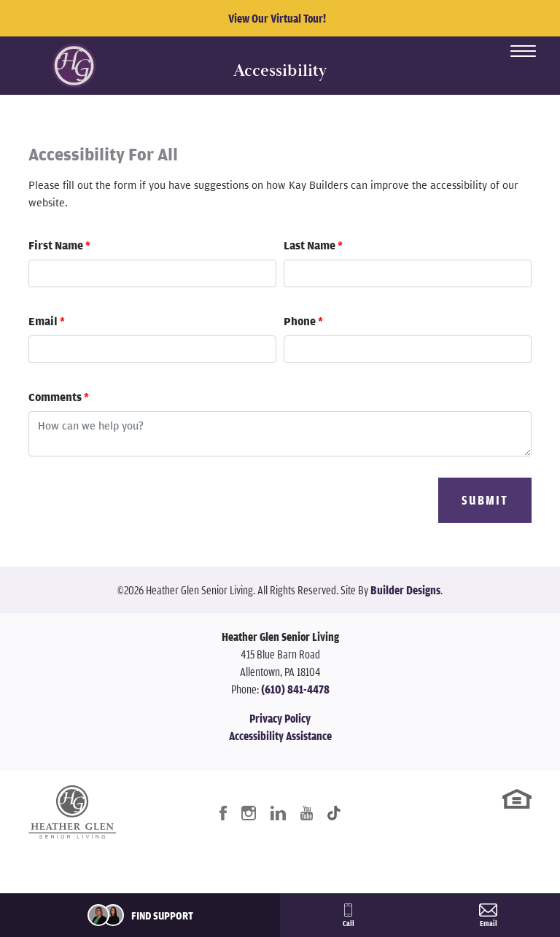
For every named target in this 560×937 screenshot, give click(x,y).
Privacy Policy (280, 718)
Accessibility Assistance (280, 736)
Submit (485, 500)
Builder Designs (405, 590)
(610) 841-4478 (295, 689)
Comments (59, 397)
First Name (59, 245)
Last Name (313, 245)
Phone (303, 321)
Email (47, 321)
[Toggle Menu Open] (523, 51)
